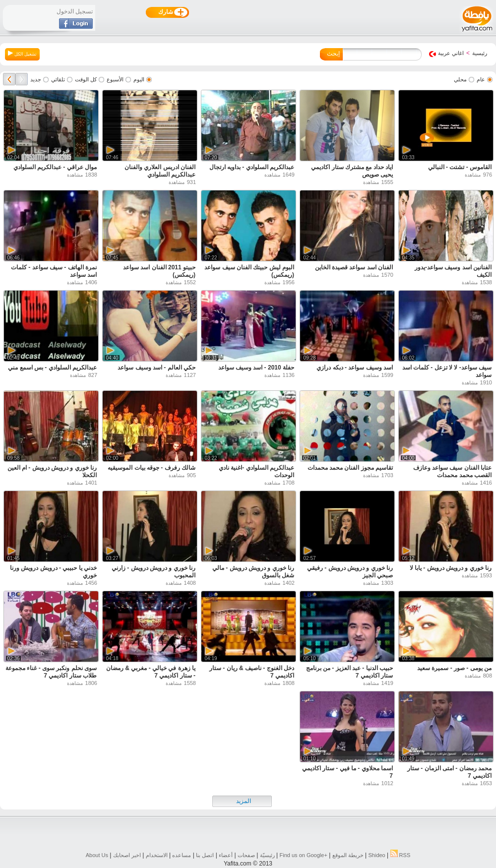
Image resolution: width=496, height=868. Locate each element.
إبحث (333, 54)
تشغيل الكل (22, 54)
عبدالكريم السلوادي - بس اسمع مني (52, 368)
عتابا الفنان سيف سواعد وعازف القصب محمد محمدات (452, 471)
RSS (401, 855)
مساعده (182, 855)
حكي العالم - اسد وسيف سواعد (156, 368)
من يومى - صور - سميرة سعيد (454, 668)
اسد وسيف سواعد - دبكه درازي (355, 368)
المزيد (244, 801)
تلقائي (58, 79)
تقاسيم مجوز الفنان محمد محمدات (350, 468)
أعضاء (226, 855)
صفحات (246, 855)
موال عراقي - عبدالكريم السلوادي (55, 167)
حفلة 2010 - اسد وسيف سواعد (256, 368)
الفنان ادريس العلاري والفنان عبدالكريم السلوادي (160, 171)
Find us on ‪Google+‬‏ (304, 855)
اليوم (139, 79)
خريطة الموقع (348, 855)
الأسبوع (115, 79)
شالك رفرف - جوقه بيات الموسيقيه (152, 468)
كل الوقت (86, 79)
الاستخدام (157, 855)
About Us (97, 855)
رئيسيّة (267, 855)
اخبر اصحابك (127, 855)
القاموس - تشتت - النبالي (460, 167)
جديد (36, 79)
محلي (460, 79)
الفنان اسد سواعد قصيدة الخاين (354, 267)
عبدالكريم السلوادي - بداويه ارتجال (252, 167)
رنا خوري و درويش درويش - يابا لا (451, 568)
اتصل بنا (205, 855)
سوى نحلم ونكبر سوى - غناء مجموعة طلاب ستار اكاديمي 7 (51, 672)
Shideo (376, 855)
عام (481, 79)
